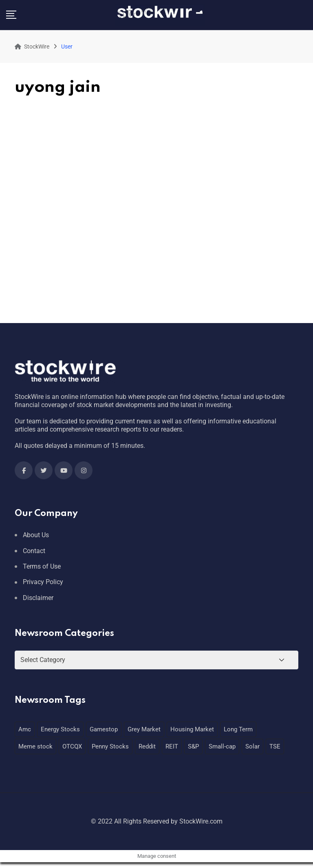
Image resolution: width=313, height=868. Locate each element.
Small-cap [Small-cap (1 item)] (222, 746)
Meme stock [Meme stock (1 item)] (35, 746)
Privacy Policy (43, 582)
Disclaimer (38, 598)
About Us (36, 535)
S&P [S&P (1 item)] (193, 746)
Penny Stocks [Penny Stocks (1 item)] (110, 746)
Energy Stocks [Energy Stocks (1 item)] (60, 729)
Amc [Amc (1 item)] (25, 729)
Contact (34, 551)
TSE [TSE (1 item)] (275, 746)
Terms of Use (42, 566)
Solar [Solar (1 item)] (252, 746)
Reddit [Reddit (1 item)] (147, 746)
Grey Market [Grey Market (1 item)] (144, 729)
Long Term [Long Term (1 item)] (238, 729)
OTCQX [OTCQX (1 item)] (72, 746)
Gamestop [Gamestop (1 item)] (104, 729)
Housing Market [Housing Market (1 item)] (192, 729)
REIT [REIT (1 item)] (172, 746)
